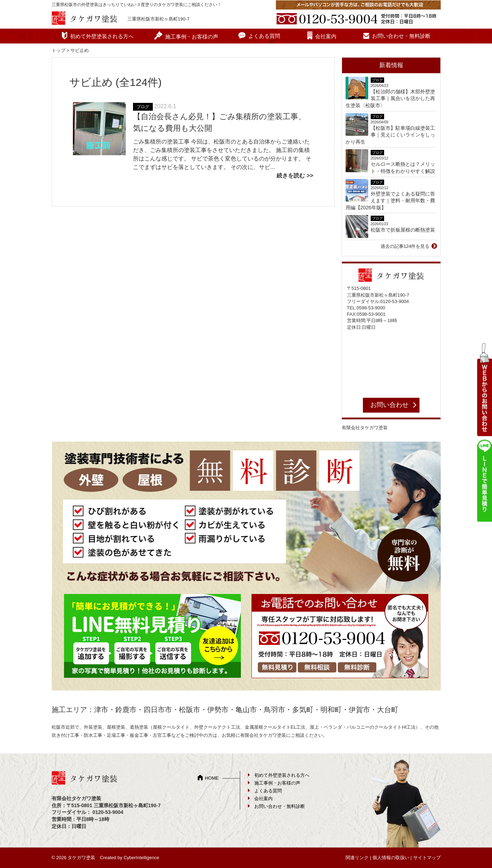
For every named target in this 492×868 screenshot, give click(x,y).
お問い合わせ (389, 405)
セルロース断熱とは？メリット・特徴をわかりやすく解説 (403, 168)
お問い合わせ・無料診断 (401, 36)
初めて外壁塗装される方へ (102, 36)
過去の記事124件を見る (405, 246)
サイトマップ (427, 858)
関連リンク (357, 858)
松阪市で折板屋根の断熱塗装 (403, 230)
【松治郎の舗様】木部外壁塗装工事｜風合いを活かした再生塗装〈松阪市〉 (390, 98)
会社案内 (326, 36)
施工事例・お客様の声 (192, 37)
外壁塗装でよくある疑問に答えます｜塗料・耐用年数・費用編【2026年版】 (390, 201)
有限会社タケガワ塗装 (365, 428)
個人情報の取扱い (391, 858)
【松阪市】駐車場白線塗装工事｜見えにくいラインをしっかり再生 (390, 135)
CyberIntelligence (141, 858)
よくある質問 (264, 36)
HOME (212, 778)
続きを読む (291, 176)
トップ (59, 50)
